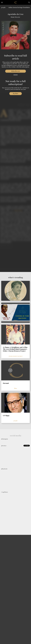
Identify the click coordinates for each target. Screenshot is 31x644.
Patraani (6, 383)
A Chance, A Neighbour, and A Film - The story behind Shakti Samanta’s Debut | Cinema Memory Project (15, 349)
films (16, 388)
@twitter (4, 446)
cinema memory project (16, 356)
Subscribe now (15, 71)
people (3, 7)
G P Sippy (6, 416)
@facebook (4, 469)
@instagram (5, 439)
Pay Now (16, 94)
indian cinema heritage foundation (19, 7)
